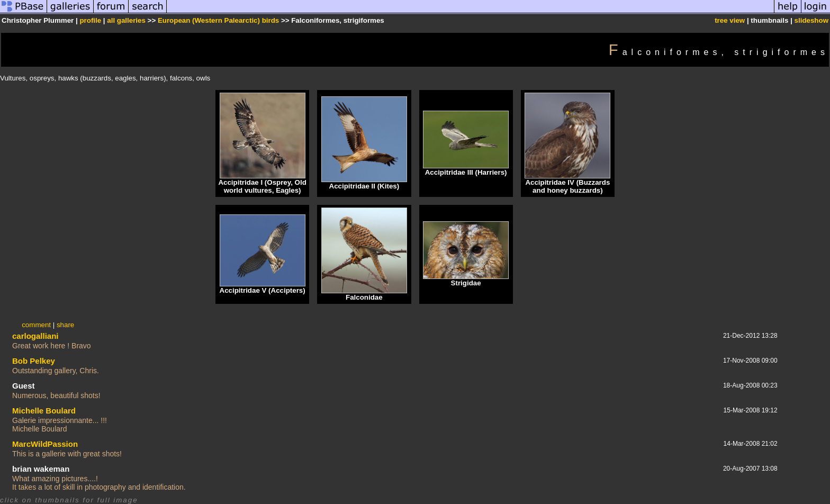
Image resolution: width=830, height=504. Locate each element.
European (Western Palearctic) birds (218, 20)
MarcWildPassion (45, 444)
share (65, 325)
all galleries (126, 20)
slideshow (811, 20)
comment (36, 325)
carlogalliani (35, 336)
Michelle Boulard (44, 411)
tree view (730, 20)
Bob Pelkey (34, 361)
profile (90, 20)
